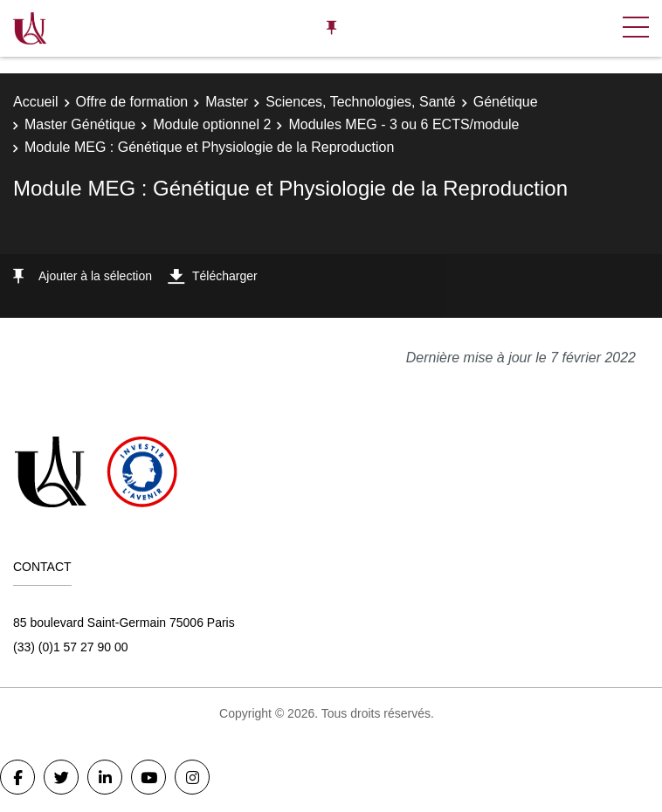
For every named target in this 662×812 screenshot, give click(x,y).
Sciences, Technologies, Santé (361, 102)
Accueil (36, 102)
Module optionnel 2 (212, 124)
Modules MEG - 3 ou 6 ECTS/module (403, 124)
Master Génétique (80, 124)
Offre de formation (132, 102)
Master (227, 102)
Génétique (506, 102)
